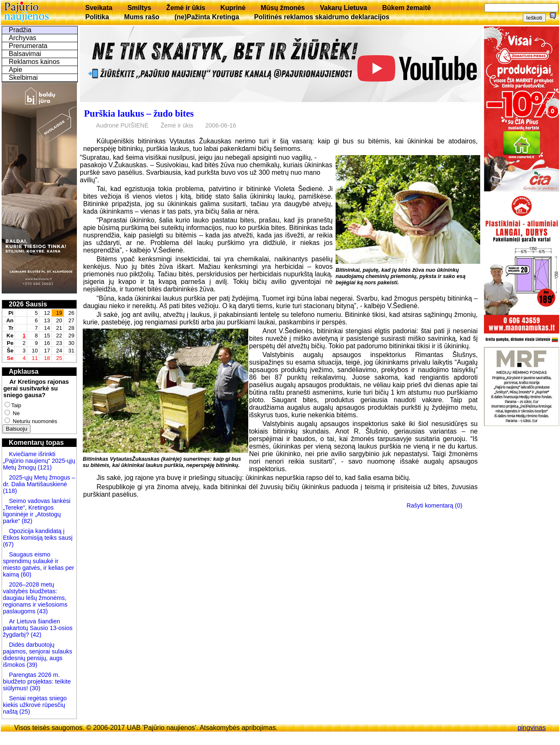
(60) (25, 574)
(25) (24, 712)
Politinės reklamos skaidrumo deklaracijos (322, 17)
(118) (10, 491)
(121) (45, 467)
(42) (35, 635)
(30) (34, 688)
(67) (8, 544)
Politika (97, 17)
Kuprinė (233, 8)
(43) (42, 611)
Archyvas (23, 38)
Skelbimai (23, 78)
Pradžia (20, 30)
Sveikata (99, 8)
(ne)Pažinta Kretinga (207, 17)
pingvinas (532, 728)
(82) (27, 521)
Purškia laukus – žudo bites (139, 114)
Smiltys (139, 8)
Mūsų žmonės (283, 8)
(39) (31, 665)
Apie (15, 70)
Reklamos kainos (34, 62)
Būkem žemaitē (406, 8)
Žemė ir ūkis (186, 8)
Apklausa (24, 371)
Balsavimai (25, 54)
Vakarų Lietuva (343, 8)
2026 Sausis (28, 304)
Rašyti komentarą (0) (435, 505)
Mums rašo (142, 17)
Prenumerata (28, 46)
